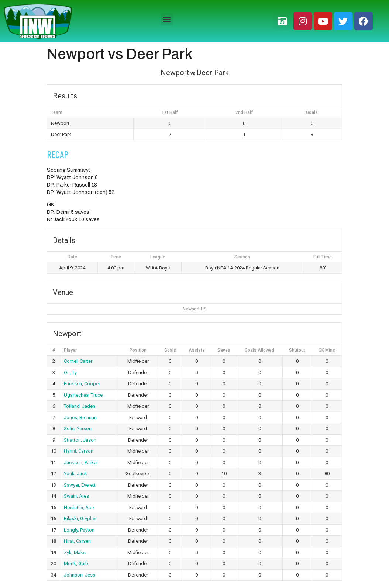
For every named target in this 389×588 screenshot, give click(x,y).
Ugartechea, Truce (83, 395)
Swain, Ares (76, 496)
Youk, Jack (75, 474)
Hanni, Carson (79, 451)
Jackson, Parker (81, 462)
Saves (224, 350)
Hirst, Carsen (77, 541)
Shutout (297, 350)
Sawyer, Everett (80, 485)
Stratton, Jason (80, 440)
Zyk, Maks (75, 552)
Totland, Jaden (80, 406)
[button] (167, 19)
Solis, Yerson (78, 429)
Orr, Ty (70, 373)
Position (138, 350)
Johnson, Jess (80, 575)
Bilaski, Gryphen (81, 519)
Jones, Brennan (80, 417)
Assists (197, 350)
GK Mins (327, 350)
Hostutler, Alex (79, 507)
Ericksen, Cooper (82, 384)
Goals (170, 350)
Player (70, 350)
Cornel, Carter (78, 361)
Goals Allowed (259, 350)
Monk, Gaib (76, 563)
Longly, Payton (79, 530)
